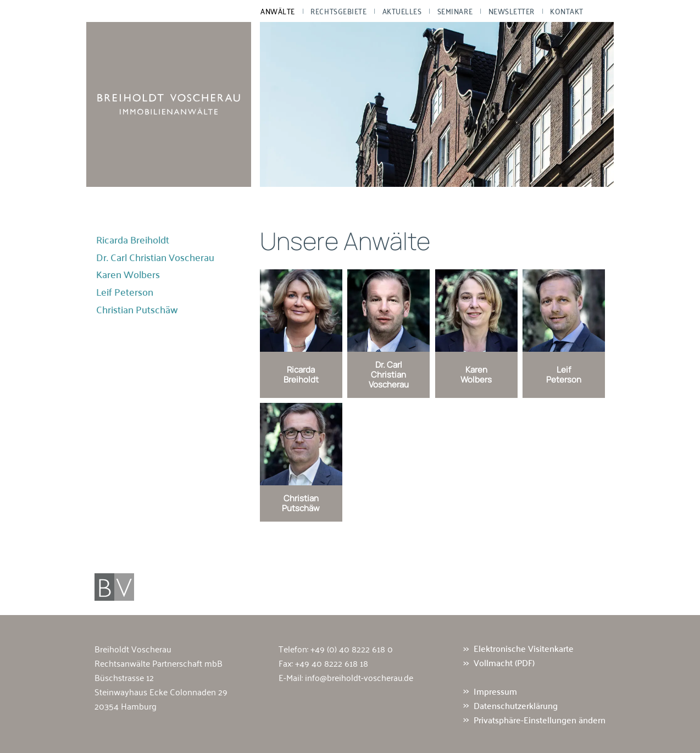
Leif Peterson (125, 292)
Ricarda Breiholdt (133, 240)
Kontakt (567, 11)
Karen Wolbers (128, 274)
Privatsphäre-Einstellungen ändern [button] (540, 719)
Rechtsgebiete (338, 11)
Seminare (455, 11)
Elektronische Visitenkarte (524, 649)
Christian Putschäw (137, 309)
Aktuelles (402, 11)
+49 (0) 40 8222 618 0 (352, 649)
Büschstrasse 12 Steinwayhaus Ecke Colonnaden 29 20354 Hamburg (161, 691)
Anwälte (278, 11)
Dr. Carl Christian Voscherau (155, 257)
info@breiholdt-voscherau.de (359, 677)
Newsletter (512, 11)
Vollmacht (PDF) (504, 663)
